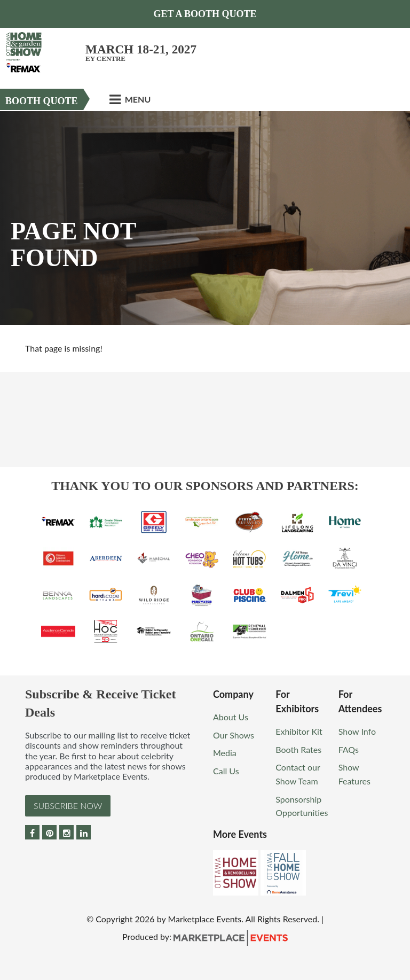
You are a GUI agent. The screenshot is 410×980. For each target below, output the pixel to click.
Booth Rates (298, 749)
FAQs (349, 749)
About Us (231, 717)
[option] (205, 218)
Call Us (226, 771)
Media (225, 753)
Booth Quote (42, 101)
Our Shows (234, 735)
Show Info (357, 731)
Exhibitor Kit (299, 731)
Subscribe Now (68, 806)
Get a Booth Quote (205, 14)
